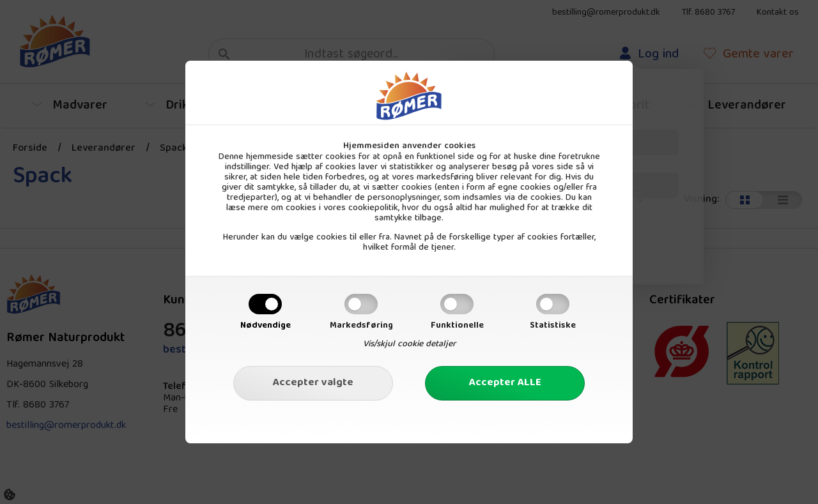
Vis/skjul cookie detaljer (409, 344)
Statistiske (553, 326)
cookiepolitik (373, 208)
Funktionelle (457, 326)
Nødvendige (266, 326)
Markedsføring (361, 326)
